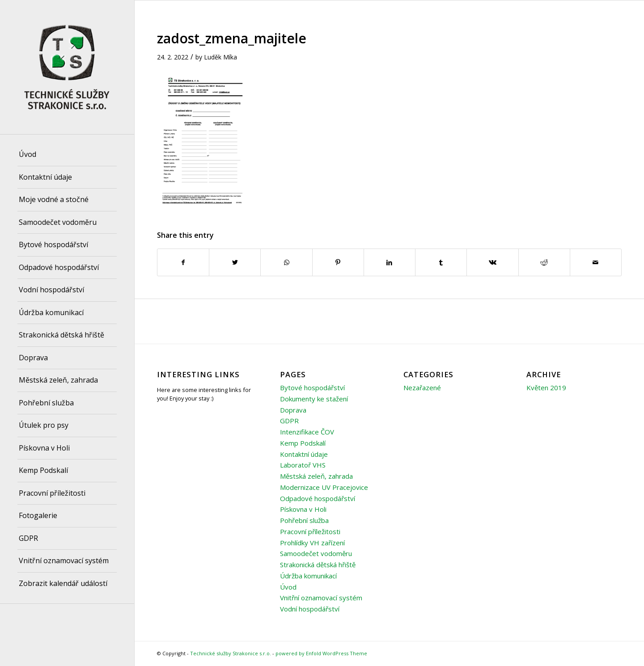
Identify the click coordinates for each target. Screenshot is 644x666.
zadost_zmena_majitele (232, 38)
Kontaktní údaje (304, 454)
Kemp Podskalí (303, 443)
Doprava (293, 410)
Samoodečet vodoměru (316, 553)
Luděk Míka (220, 57)
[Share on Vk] (492, 262)
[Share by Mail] (596, 262)
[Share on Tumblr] (441, 262)
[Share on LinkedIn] (390, 262)
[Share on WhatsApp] (286, 262)
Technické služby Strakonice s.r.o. (231, 653)
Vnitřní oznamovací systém (321, 598)
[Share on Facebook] (183, 262)
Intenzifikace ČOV (307, 432)
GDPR (289, 421)
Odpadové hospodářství (318, 498)
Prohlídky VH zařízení (312, 543)
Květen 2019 (546, 388)
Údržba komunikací (308, 576)
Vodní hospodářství (310, 609)
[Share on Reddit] (544, 262)
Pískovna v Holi (303, 509)
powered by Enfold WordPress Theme (321, 653)
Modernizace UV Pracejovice (324, 487)
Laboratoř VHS (303, 465)
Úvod (288, 587)
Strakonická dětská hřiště (318, 565)
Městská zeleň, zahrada (316, 476)
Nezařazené (422, 388)
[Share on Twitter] (235, 262)
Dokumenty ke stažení (314, 399)
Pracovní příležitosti (310, 531)
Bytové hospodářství (312, 388)
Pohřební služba (304, 520)
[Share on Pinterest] (338, 262)
